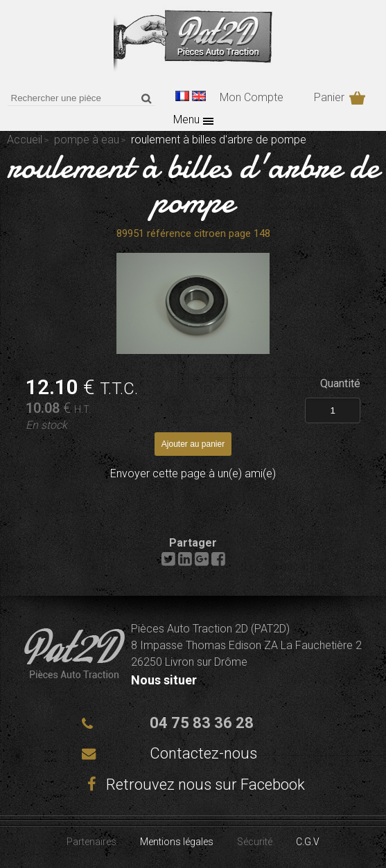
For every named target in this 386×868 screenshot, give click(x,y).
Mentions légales (177, 842)
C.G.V (308, 842)
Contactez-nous (203, 753)
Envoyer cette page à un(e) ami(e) (193, 473)
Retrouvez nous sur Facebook (193, 785)
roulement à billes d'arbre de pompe (193, 184)
